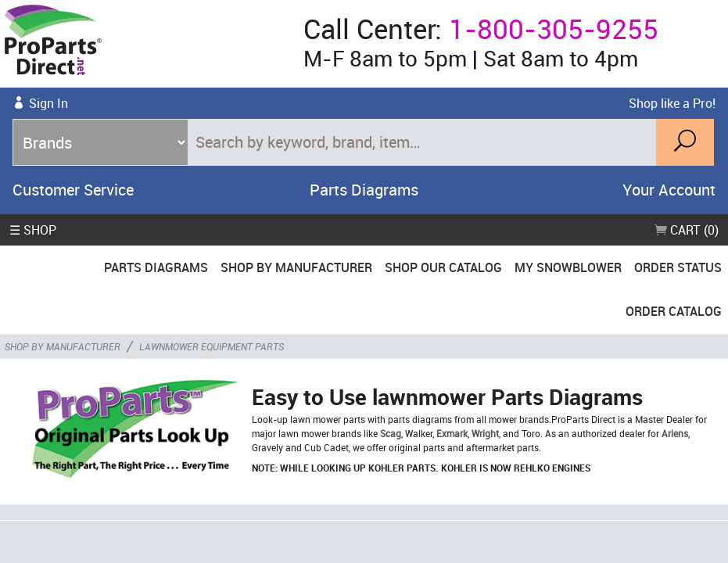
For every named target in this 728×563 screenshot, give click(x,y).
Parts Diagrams (364, 190)
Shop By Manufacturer (296, 267)
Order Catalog (674, 311)
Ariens (675, 433)
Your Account (669, 190)
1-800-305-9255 (554, 29)
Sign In (48, 103)
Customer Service (73, 190)
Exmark (452, 433)
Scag (391, 433)
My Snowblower (568, 267)
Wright (485, 433)
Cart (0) (687, 230)
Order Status (678, 267)
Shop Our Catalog (443, 267)
